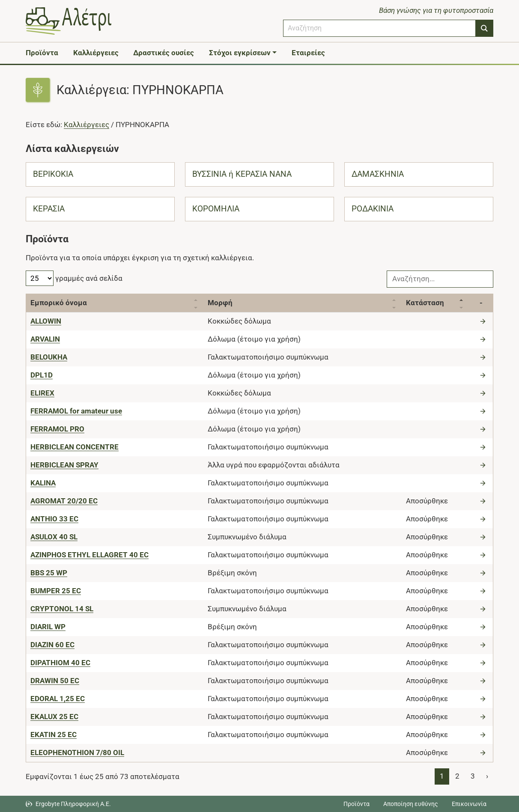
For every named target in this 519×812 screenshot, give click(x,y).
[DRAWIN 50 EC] (55, 681)
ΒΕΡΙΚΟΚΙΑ (53, 174)
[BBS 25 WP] (49, 573)
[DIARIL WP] (48, 627)
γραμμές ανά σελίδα (74, 278)
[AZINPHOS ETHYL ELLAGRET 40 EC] (89, 555)
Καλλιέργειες (96, 53)
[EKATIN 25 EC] (54, 735)
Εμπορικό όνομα (59, 303)
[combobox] (379, 28)
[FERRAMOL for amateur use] (76, 411)
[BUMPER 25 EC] (56, 591)
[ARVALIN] (45, 339)
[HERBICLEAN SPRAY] (64, 465)
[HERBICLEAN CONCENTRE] (75, 447)
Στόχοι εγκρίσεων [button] (240, 53)
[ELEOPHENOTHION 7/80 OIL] (77, 753)
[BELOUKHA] (49, 357)
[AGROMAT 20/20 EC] (64, 501)
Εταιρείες (308, 53)
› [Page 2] (487, 776)
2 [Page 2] (457, 776)
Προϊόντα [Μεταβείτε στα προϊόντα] (356, 804)
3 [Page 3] (473, 776)
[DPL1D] (42, 375)
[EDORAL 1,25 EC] (58, 699)
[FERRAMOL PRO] (57, 429)
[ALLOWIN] (46, 321)
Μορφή (220, 303)
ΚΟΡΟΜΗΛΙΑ (216, 209)
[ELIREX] (42, 393)
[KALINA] (43, 483)
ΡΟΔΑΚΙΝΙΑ (373, 209)
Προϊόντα (42, 53)
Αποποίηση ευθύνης (411, 804)
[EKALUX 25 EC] (54, 717)
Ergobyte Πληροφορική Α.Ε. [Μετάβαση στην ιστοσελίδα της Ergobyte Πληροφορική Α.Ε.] (73, 804)
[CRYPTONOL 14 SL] (62, 609)
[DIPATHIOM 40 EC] (60, 663)
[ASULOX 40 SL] (54, 537)
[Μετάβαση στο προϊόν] (484, 321)
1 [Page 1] (442, 776)
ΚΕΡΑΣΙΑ (49, 209)
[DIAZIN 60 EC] (52, 645)
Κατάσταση (425, 303)
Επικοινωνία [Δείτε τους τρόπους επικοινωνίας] (469, 804)
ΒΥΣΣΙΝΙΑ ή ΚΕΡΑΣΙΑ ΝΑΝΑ (242, 174)
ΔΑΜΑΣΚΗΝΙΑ (378, 174)
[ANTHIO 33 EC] (54, 519)
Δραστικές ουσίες (164, 53)
